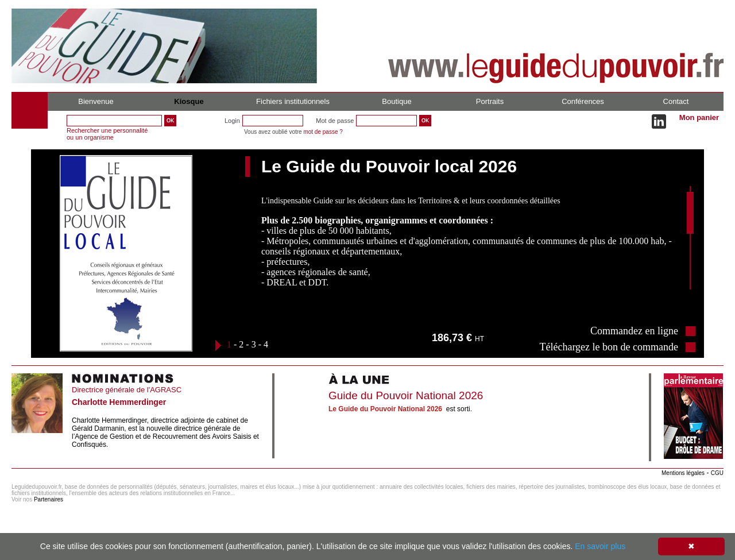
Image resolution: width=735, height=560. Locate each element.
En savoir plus (600, 546)
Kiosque (189, 101)
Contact (676, 101)
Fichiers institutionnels (293, 101)
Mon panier (699, 117)
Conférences (583, 101)
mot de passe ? (323, 132)
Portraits (490, 101)
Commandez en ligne (634, 331)
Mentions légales (683, 473)
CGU (717, 473)
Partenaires (49, 499)
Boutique (396, 101)
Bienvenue (96, 101)
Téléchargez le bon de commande (609, 347)
